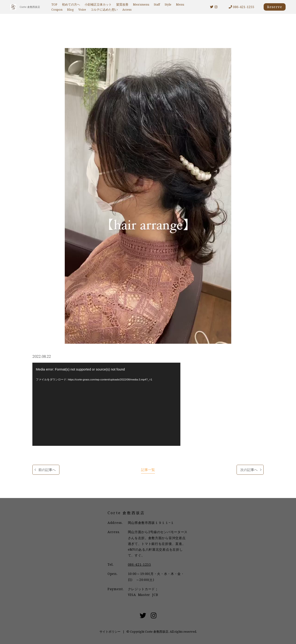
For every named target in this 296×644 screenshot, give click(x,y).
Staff (157, 5)
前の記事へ (47, 470)
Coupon (57, 10)
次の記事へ (249, 470)
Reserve (275, 7)
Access (127, 10)
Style (168, 5)
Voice (82, 10)
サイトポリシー (110, 632)
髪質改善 (122, 5)
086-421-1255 (241, 7)
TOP (54, 5)
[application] (106, 404)
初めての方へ (71, 5)
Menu (180, 5)
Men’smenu (141, 5)
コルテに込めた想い (104, 10)
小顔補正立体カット (98, 5)
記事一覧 (148, 470)
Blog (70, 10)
